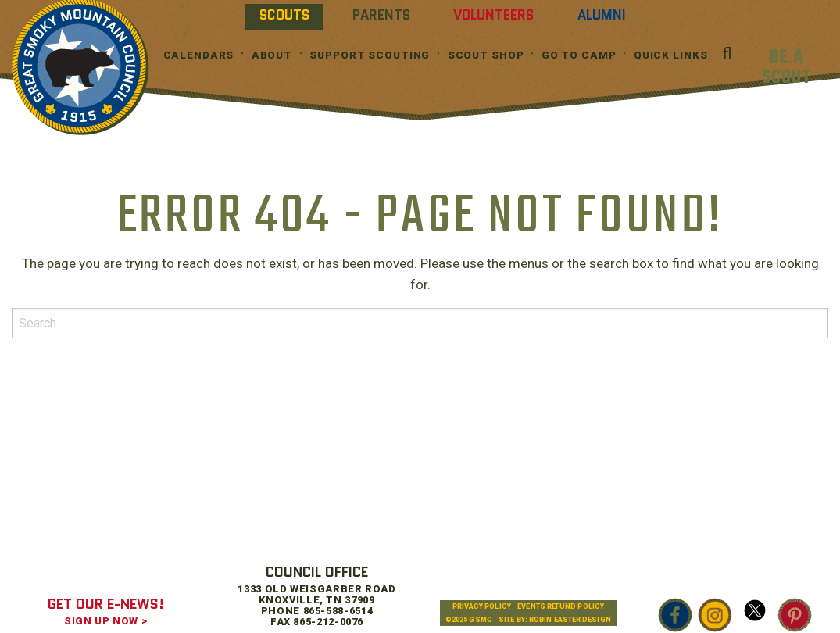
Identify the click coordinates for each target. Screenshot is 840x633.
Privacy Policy (482, 606)
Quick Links (671, 55)
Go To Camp (579, 55)
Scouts (284, 15)
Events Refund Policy (561, 606)
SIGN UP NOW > (105, 621)
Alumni (602, 15)
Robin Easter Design (570, 620)
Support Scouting (370, 55)
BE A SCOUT (787, 68)
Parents (381, 15)
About (272, 55)
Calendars (199, 55)
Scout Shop (486, 55)
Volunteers (493, 15)
